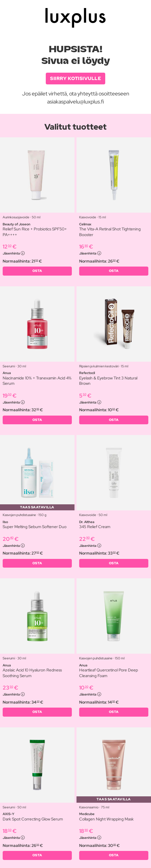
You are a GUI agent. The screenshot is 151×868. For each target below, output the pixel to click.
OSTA (37, 271)
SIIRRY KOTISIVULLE (75, 78)
